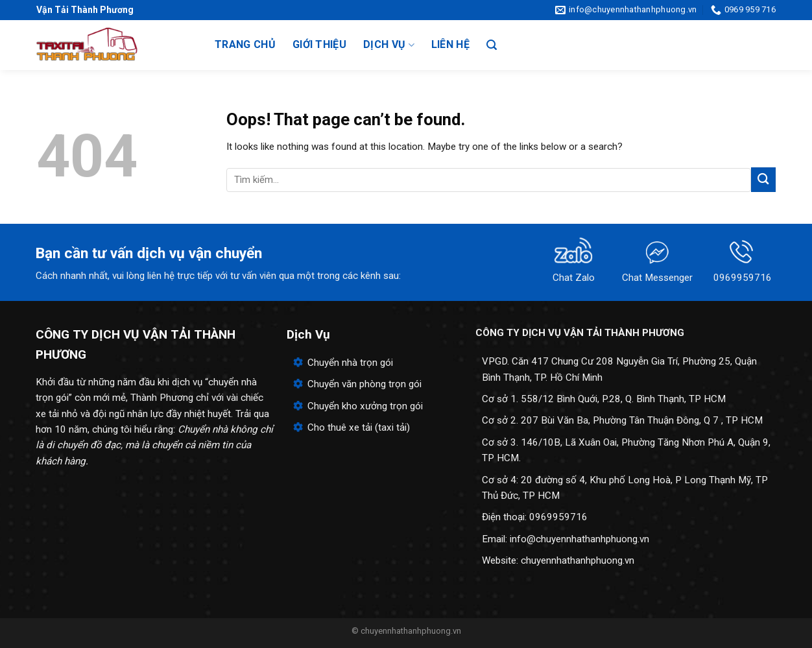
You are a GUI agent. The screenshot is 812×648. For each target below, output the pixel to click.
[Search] (492, 45)
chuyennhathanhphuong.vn (578, 560)
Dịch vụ (389, 45)
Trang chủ (245, 44)
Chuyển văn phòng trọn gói (364, 384)
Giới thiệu (319, 44)
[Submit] (763, 179)
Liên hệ (450, 44)
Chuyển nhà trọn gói (350, 363)
